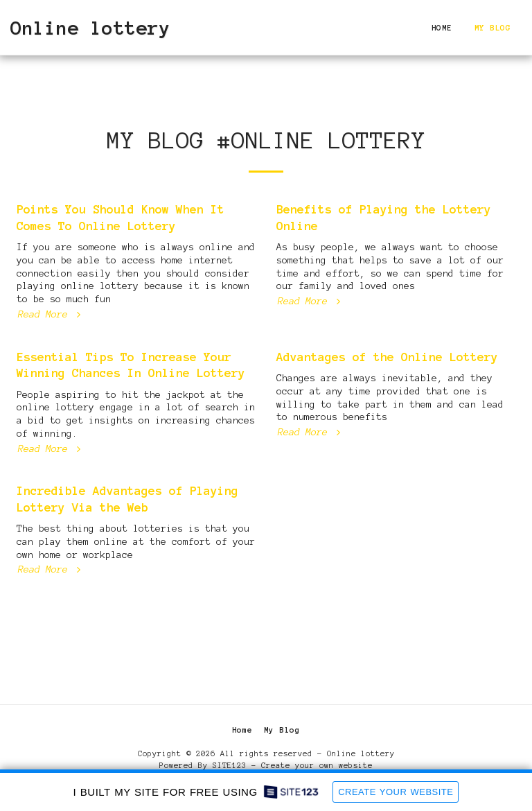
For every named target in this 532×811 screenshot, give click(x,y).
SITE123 (230, 765)
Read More (51, 314)
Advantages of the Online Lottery (387, 357)
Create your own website (317, 765)
